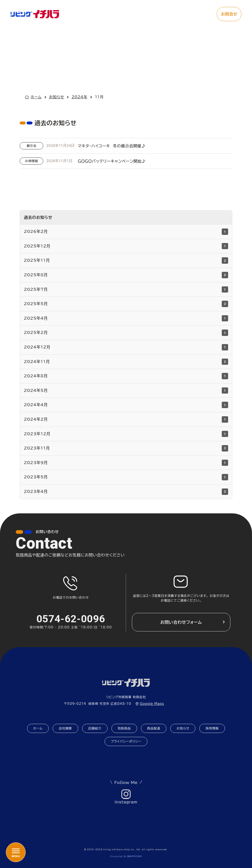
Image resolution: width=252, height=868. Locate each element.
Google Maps (152, 704)
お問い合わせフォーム (181, 622)
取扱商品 (124, 728)
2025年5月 (126, 304)
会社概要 (65, 728)
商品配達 (154, 728)
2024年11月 (126, 362)
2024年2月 (126, 419)
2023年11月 (126, 448)
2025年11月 (126, 260)
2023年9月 (126, 463)
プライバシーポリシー (126, 741)
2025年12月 (126, 246)
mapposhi (135, 856)
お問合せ (229, 14)
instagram (126, 802)
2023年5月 (126, 477)
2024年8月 (126, 376)
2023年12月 (126, 434)
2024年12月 (126, 347)
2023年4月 (126, 492)
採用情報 (212, 728)
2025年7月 (126, 290)
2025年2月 (126, 333)
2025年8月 (126, 275)
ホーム (36, 97)
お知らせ (183, 728)
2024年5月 (126, 391)
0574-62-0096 (71, 619)
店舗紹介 (95, 728)
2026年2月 (126, 232)
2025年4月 (126, 318)
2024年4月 (126, 405)
